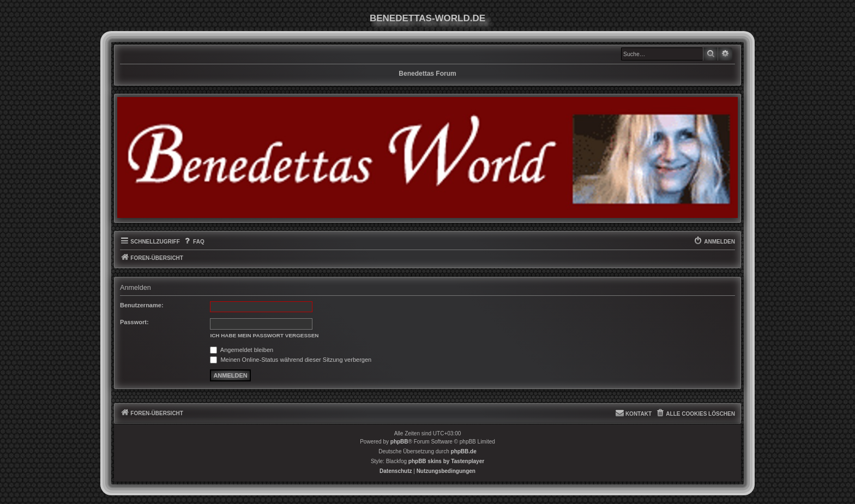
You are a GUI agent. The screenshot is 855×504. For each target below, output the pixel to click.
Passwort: (134, 322)
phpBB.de (464, 451)
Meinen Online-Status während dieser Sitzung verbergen (291, 360)
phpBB (399, 442)
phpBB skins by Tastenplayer (446, 461)
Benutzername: (142, 305)
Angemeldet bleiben (242, 350)
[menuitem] (194, 242)
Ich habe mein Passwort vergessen (264, 335)
